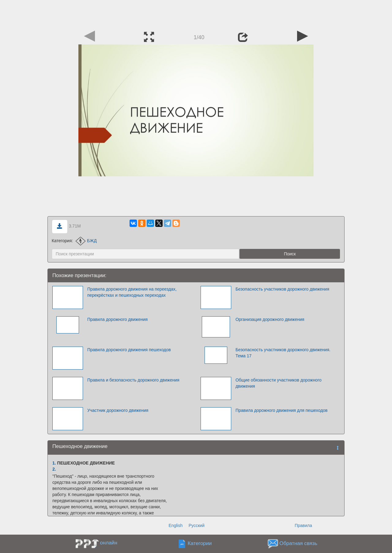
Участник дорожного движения (118, 410)
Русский (197, 525)
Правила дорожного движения (117, 319)
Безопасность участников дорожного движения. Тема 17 (283, 353)
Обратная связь (298, 543)
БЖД (86, 241)
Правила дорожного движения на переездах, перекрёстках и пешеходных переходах (132, 292)
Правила (303, 525)
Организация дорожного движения (270, 319)
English (175, 525)
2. (54, 469)
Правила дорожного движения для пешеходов (282, 410)
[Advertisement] (196, 14)
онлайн (109, 543)
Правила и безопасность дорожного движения (133, 380)
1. (54, 463)
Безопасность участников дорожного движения (282, 289)
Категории (200, 543)
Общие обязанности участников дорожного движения (279, 383)
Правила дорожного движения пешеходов (129, 350)
